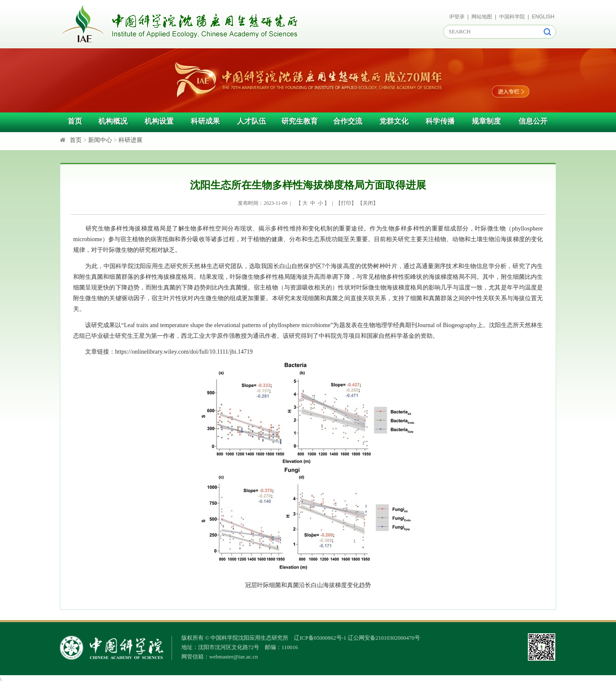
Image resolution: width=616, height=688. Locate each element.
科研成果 (205, 121)
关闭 (368, 203)
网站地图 (482, 17)
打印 (346, 203)
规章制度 (486, 121)
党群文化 (394, 121)
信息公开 (533, 121)
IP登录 (457, 17)
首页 (75, 121)
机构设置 (159, 121)
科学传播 (440, 121)
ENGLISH (543, 17)
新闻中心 (100, 140)
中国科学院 (512, 17)
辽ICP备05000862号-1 (320, 638)
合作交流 (348, 121)
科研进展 (130, 140)
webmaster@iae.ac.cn (234, 657)
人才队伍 (252, 121)
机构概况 (113, 121)
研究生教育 (300, 121)
